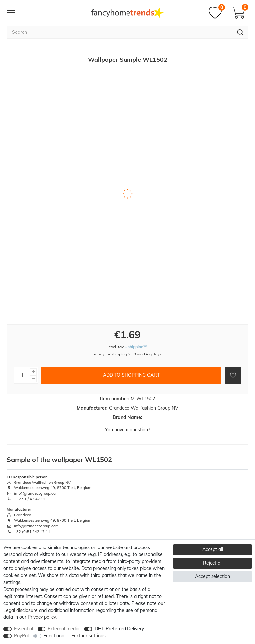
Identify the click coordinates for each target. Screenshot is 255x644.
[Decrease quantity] (33, 379)
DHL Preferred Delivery (119, 629)
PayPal (21, 636)
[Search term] (119, 32)
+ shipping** (136, 347)
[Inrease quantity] (33, 372)
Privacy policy (42, 617)
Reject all (213, 563)
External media (64, 629)
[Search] (240, 32)
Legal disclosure (20, 610)
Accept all (213, 549)
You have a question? (127, 430)
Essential (23, 629)
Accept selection (212, 576)
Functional (54, 636)
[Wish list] (217, 13)
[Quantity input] (22, 375)
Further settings (88, 636)
